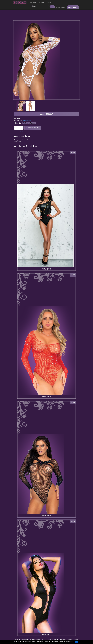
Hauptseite (33, 2)
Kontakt (49, 2)
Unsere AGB (44, 639)
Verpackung (68, 639)
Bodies (22, 132)
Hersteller (75, 639)
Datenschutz (35, 639)
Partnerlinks (60, 639)
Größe (18, 123)
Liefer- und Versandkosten (23, 639)
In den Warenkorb (33, 128)
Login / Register (61, 7)
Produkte (41, 2)
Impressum (52, 639)
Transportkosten (27, 121)
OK (76, 642)
